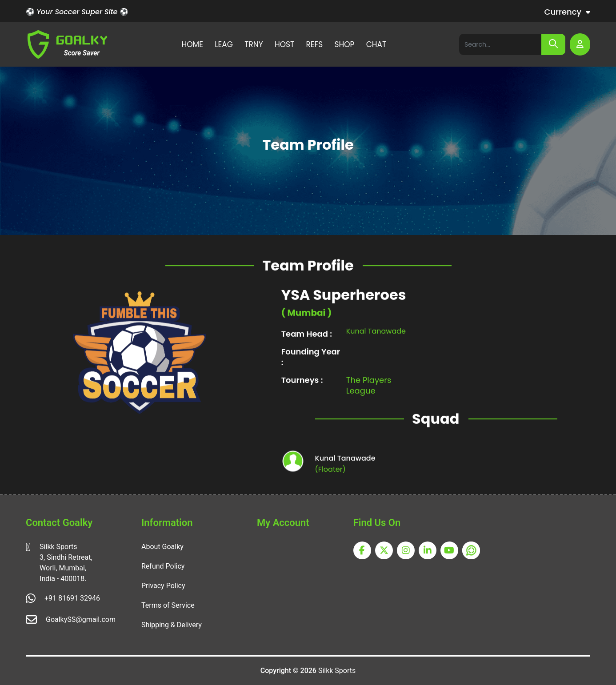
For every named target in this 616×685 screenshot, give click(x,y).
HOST (284, 44)
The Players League (369, 404)
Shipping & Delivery (172, 625)
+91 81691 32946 (72, 598)
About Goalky (162, 547)
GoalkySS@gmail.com (81, 619)
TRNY (254, 44)
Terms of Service (168, 605)
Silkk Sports (337, 671)
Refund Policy (163, 566)
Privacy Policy (163, 586)
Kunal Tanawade (376, 349)
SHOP (344, 44)
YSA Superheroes (344, 313)
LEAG (224, 44)
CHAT (376, 44)
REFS (315, 44)
